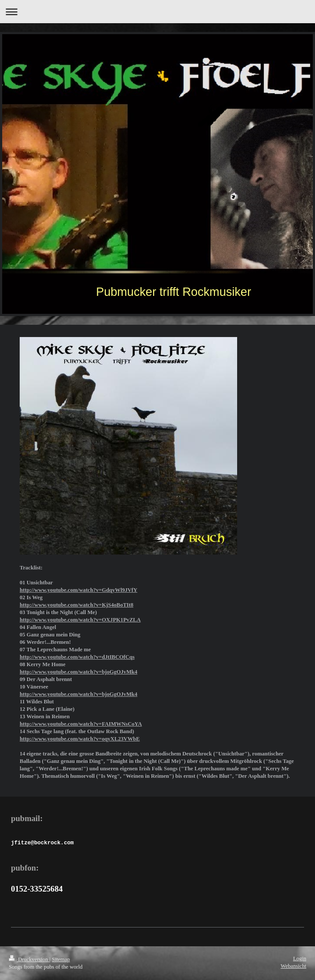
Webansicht (294, 966)
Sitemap (61, 959)
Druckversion (29, 959)
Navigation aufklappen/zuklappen (157, 12)
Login (300, 959)
